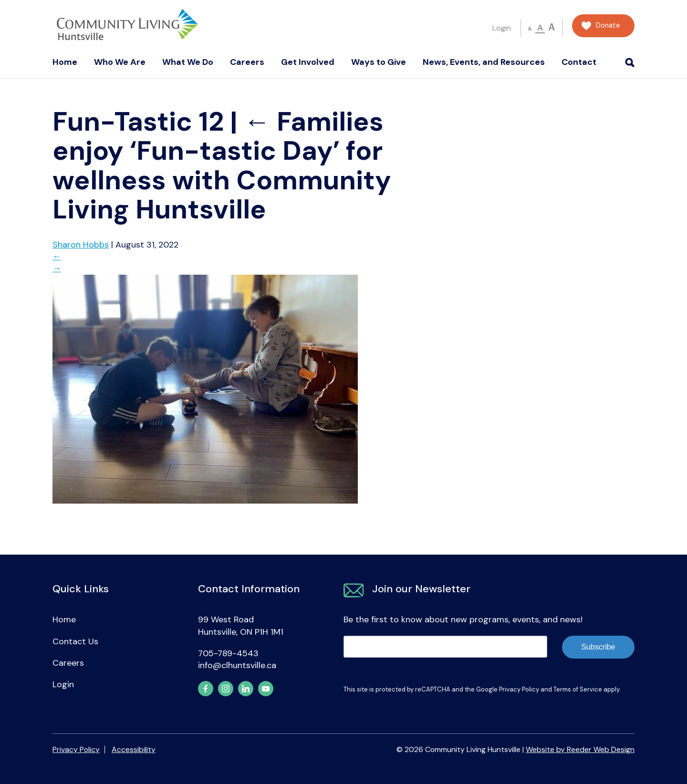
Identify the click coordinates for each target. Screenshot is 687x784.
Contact (579, 62)
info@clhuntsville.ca (237, 665)
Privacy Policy (519, 689)
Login (502, 28)
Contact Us (75, 641)
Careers (247, 62)
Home (65, 62)
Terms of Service (578, 689)
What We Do (188, 62)
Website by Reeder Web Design (580, 749)
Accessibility (134, 749)
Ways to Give (379, 62)
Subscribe (598, 647)
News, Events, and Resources (484, 62)
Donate (608, 26)
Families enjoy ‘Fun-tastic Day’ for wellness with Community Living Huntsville (222, 165)
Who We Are (120, 62)
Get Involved (308, 62)
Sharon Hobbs (81, 245)
